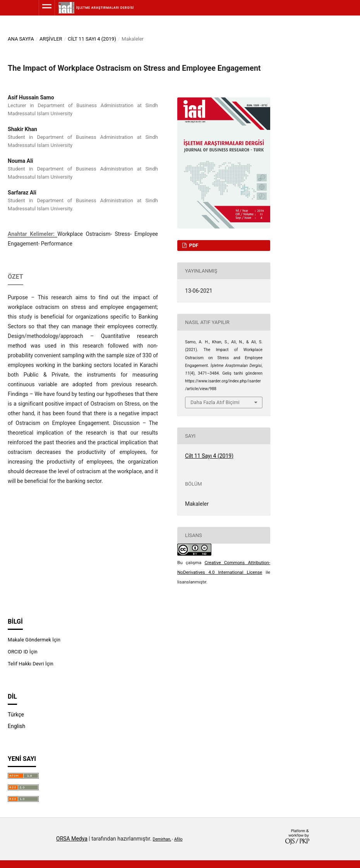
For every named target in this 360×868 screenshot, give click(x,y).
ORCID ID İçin (23, 652)
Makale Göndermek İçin (34, 640)
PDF (193, 245)
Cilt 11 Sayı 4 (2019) (92, 39)
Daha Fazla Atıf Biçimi (215, 402)
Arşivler (51, 39)
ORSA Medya (72, 839)
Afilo (178, 839)
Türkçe (16, 715)
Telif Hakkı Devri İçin (31, 664)
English (16, 726)
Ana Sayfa (21, 39)
